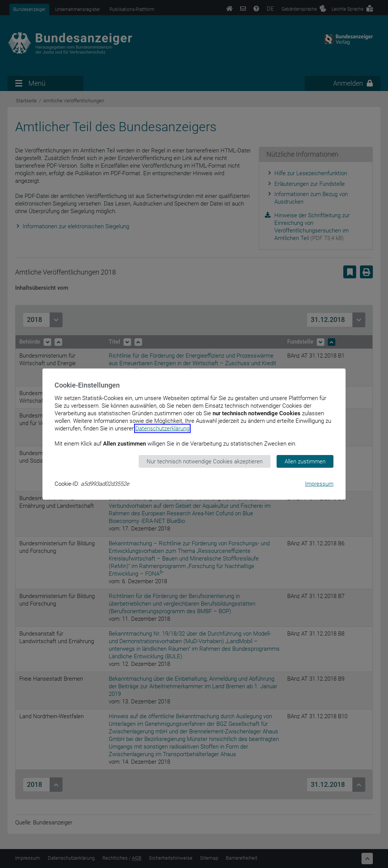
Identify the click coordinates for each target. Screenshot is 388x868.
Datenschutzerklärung (162, 428)
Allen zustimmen (305, 461)
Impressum (319, 484)
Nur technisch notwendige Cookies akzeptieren (205, 461)
